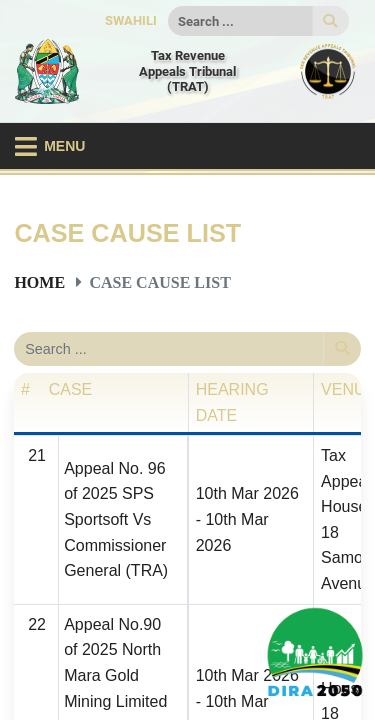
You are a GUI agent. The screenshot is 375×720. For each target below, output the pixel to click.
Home (39, 282)
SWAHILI (131, 20)
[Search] (240, 21)
